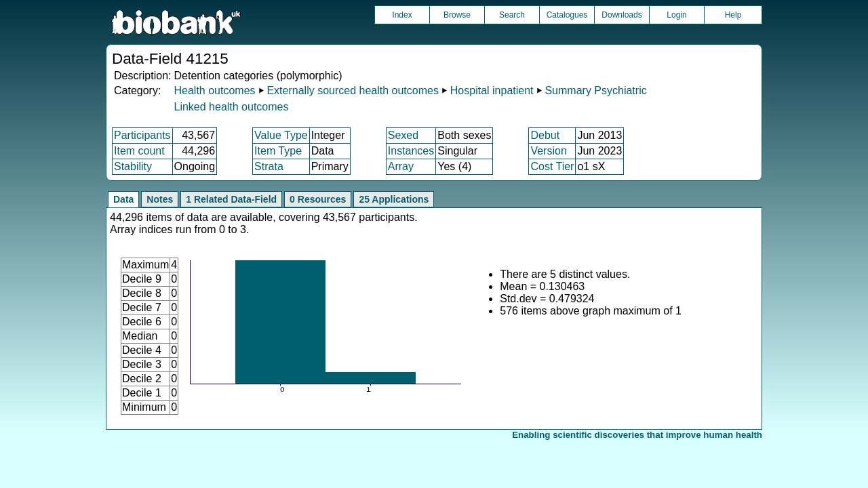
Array (401, 166)
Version (548, 151)
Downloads (622, 15)
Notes (160, 199)
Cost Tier (552, 166)
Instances (411, 151)
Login (676, 15)
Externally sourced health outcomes (352, 90)
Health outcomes (214, 90)
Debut (545, 135)
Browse (457, 15)
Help (733, 15)
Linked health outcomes (231, 107)
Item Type (278, 151)
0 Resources (318, 199)
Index (402, 15)
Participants (142, 135)
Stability (133, 166)
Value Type (281, 135)
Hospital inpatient (492, 90)
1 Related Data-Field (231, 199)
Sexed (403, 135)
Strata (269, 166)
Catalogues (567, 15)
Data (123, 199)
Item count (139, 151)
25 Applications (394, 199)
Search (512, 15)
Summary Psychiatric (595, 90)
